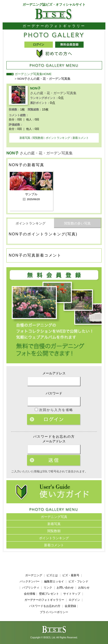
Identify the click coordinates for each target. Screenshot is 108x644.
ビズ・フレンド (78, 581)
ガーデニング (34, 575)
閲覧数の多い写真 (77, 223)
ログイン (54, 420)
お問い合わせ (65, 588)
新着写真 (25, 138)
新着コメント (81, 138)
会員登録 (70, 606)
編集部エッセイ (54, 581)
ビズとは (52, 575)
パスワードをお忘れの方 (45, 606)
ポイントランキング (58, 138)
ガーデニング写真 (54, 517)
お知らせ (84, 588)
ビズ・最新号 (71, 575)
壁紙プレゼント (49, 594)
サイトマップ (72, 594)
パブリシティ (31, 588)
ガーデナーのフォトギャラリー (44, 600)
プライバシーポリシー (54, 612)
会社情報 (30, 594)
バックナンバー (30, 581)
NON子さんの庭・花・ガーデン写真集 (44, 79)
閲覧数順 (38, 138)
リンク (48, 588)
